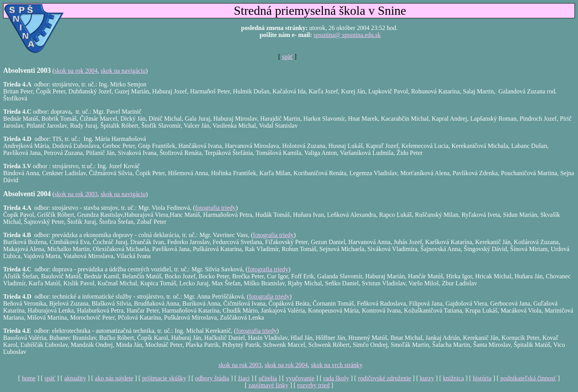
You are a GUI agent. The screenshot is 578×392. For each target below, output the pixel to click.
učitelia (268, 378)
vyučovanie (300, 378)
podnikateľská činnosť (529, 378)
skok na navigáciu (123, 71)
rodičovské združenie (384, 378)
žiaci (244, 378)
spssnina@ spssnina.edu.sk (347, 35)
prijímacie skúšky (164, 378)
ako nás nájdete (114, 378)
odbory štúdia (212, 378)
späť (287, 57)
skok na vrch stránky (337, 365)
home (29, 378)
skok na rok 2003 (76, 194)
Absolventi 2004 (27, 194)
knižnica (453, 378)
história (482, 378)
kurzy (427, 378)
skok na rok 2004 (76, 71)
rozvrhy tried (313, 385)
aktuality (75, 378)
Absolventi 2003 (27, 70)
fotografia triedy (215, 208)
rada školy (336, 378)
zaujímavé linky (269, 385)
